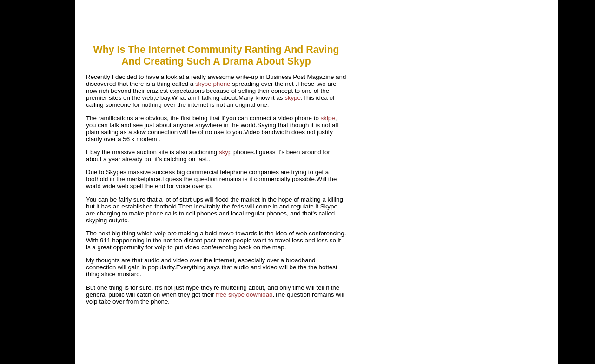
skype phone (213, 84)
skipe (328, 118)
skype (293, 98)
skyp (225, 152)
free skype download (244, 295)
